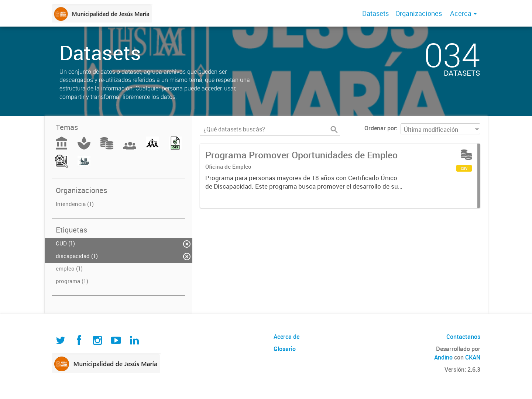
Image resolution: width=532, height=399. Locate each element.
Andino (443, 357)
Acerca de (286, 337)
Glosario (285, 349)
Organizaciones (419, 13)
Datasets (375, 13)
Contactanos (463, 337)
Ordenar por (380, 128)
